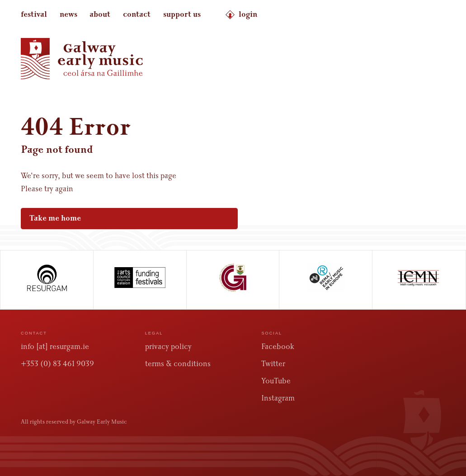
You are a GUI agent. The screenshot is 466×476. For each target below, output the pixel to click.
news (68, 14)
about (100, 14)
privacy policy (168, 346)
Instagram (278, 398)
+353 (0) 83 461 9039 (57, 364)
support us (182, 14)
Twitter (273, 364)
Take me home (124, 218)
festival (34, 14)
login (241, 15)
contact (137, 14)
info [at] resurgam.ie (55, 346)
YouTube (276, 381)
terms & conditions (178, 364)
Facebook (278, 346)
